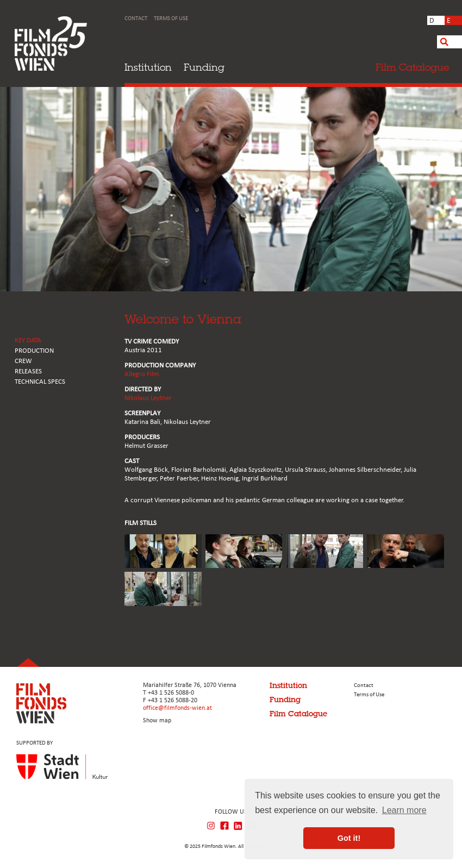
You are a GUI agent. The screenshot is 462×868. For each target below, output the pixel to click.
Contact (136, 19)
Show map (157, 721)
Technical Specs (40, 382)
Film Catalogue (298, 714)
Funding (204, 67)
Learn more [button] (404, 810)
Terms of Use (171, 19)
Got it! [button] (349, 838)
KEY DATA (28, 341)
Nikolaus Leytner (148, 398)
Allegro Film (142, 374)
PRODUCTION (34, 351)
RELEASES (28, 371)
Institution (148, 67)
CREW (23, 361)
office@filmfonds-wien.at (177, 708)
